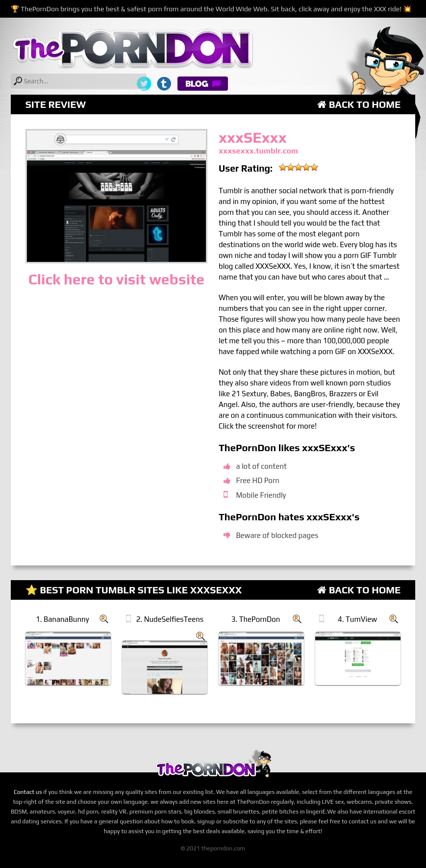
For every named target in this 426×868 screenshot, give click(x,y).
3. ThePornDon (256, 619)
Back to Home (359, 104)
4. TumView (357, 619)
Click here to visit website (116, 279)
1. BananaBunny (62, 619)
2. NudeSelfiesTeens (170, 619)
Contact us (28, 792)
